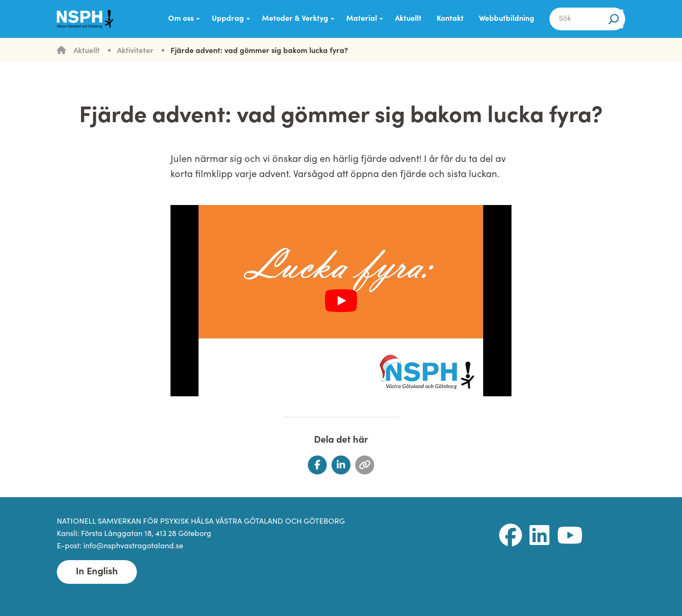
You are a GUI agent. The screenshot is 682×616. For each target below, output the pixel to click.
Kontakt (450, 19)
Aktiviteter (135, 51)
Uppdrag (228, 19)
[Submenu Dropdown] (198, 19)
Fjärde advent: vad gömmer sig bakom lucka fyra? (259, 51)
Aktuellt (408, 19)
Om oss (181, 19)
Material (362, 19)
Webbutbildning (507, 19)
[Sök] (614, 19)
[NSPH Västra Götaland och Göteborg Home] (90, 19)
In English (97, 572)
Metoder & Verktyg (295, 19)
